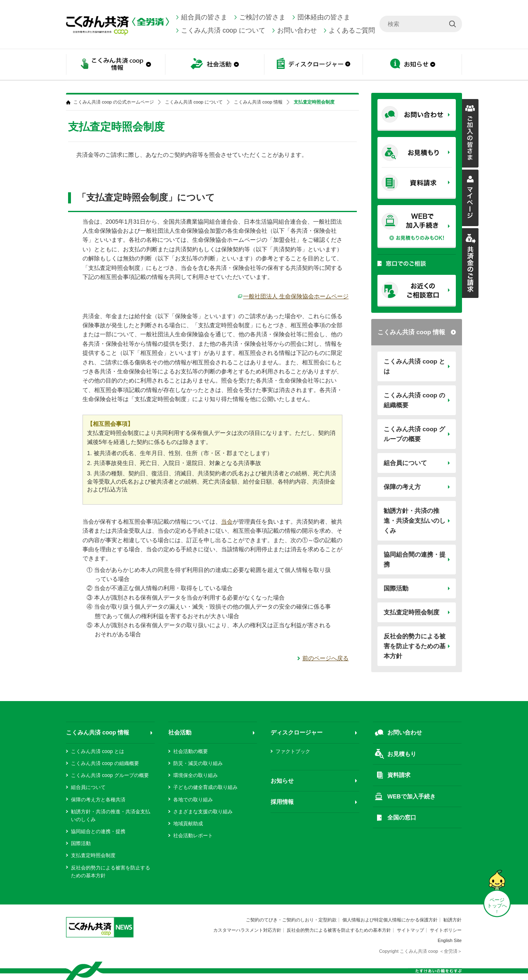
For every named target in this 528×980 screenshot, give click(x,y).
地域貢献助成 (188, 824)
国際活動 (396, 588)
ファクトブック (293, 751)
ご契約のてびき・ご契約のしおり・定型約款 (291, 920)
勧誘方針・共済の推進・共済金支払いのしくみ (415, 521)
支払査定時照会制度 (411, 612)
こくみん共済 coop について (223, 30)
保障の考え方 (402, 487)
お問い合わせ (297, 30)
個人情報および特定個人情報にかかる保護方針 (390, 920)
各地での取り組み (193, 800)
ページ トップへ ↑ (497, 906)
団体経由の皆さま (324, 17)
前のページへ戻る (325, 658)
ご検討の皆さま (262, 17)
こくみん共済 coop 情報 (411, 332)
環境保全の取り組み (196, 775)
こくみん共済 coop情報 (115, 65)
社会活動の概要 (191, 751)
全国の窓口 (402, 817)
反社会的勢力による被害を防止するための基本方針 (415, 646)
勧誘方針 (453, 920)
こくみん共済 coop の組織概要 (414, 400)
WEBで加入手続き (411, 796)
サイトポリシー (446, 930)
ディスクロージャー (313, 65)
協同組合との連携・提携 (98, 831)
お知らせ (412, 65)
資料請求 (399, 775)
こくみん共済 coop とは (414, 366)
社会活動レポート (193, 836)
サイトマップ (410, 930)
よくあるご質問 (352, 30)
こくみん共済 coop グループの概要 (414, 434)
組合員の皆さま (204, 17)
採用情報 (282, 802)
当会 (227, 522)
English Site (450, 940)
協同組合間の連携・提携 (415, 559)
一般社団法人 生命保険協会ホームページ (296, 296)
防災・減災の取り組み (198, 763)
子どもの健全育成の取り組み (205, 787)
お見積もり (402, 754)
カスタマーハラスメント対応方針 (247, 930)
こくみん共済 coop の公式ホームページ (114, 102)
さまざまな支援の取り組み (203, 812)
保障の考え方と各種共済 (98, 800)
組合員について (405, 463)
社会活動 (214, 65)
